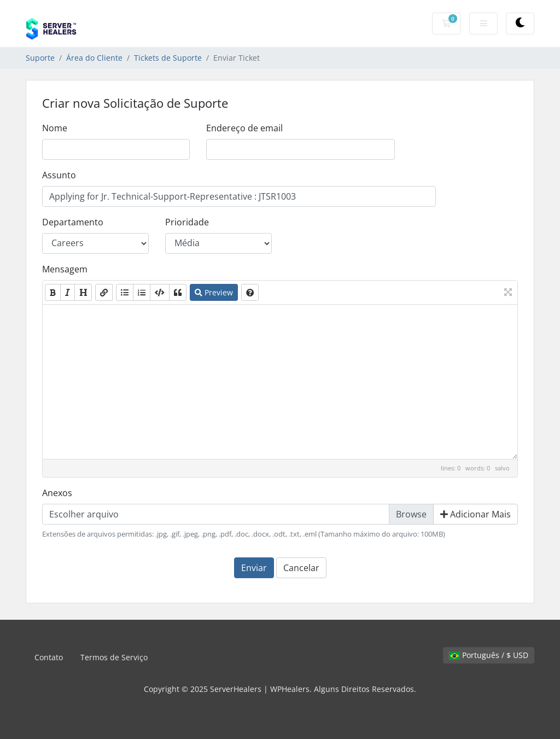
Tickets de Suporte (168, 58)
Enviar (254, 568)
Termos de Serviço (114, 657)
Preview (214, 292)
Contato (49, 657)
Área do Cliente (94, 58)
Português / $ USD (489, 655)
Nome (55, 128)
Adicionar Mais (476, 514)
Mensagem (65, 269)
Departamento (73, 222)
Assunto (59, 175)
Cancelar (301, 568)
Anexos (57, 493)
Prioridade (187, 222)
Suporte (40, 58)
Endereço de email (244, 128)
